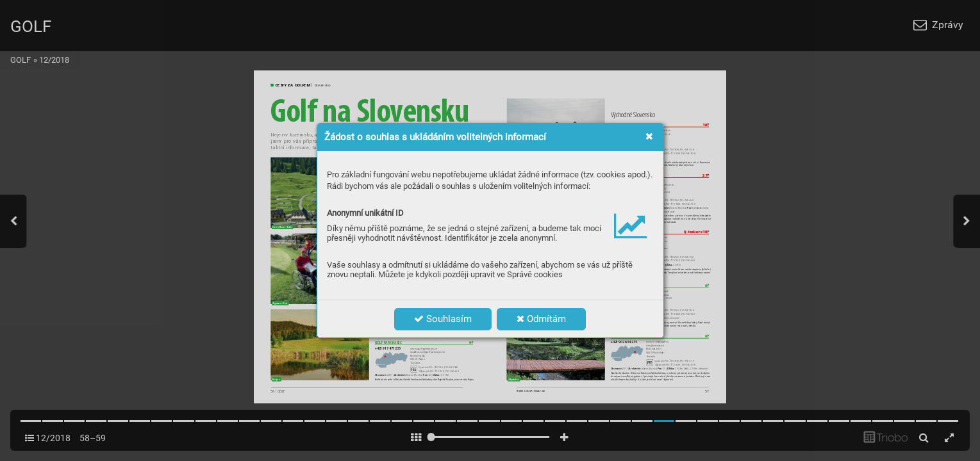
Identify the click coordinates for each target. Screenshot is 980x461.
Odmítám (541, 319)
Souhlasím (443, 319)
